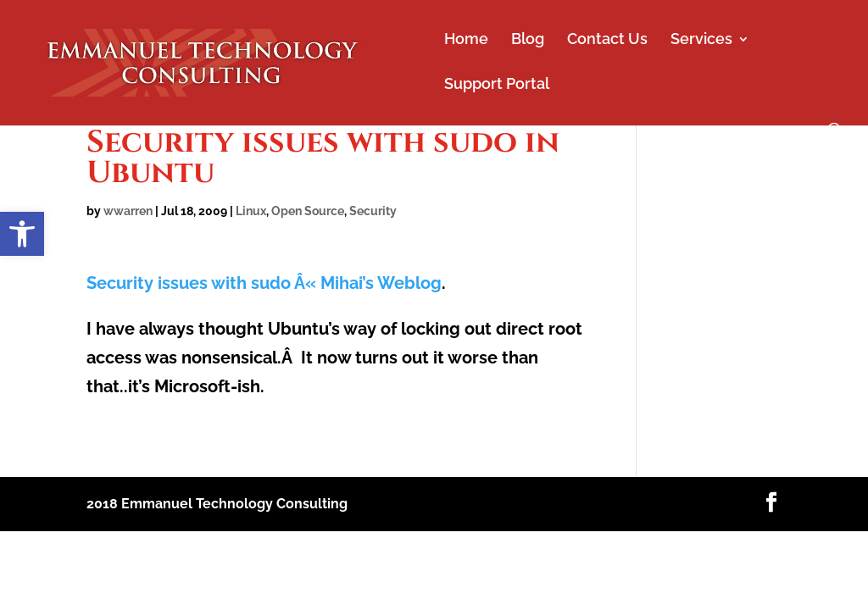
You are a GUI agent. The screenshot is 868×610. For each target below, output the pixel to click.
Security (373, 211)
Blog (528, 40)
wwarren (128, 211)
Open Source (308, 211)
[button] (22, 234)
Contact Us (607, 40)
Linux (251, 211)
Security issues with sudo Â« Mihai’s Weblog (264, 283)
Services (701, 40)
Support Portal (497, 85)
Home (466, 40)
